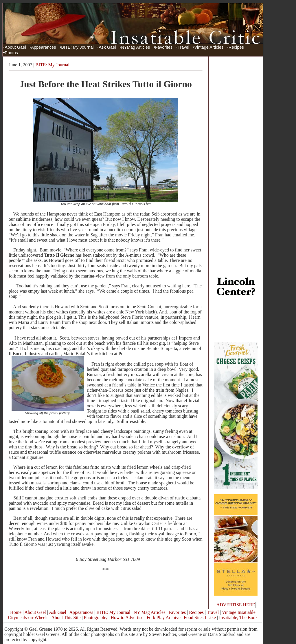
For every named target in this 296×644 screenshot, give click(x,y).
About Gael (15, 47)
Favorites (164, 47)
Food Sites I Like (200, 617)
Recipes (236, 47)
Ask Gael (107, 47)
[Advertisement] (236, 146)
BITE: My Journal (77, 47)
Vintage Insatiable (239, 612)
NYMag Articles (135, 47)
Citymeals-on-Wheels (28, 617)
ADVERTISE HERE (236, 605)
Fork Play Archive (164, 617)
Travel (183, 47)
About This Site (66, 617)
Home (16, 612)
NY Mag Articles (150, 612)
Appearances (43, 47)
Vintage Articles (209, 47)
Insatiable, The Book (238, 617)
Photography (96, 617)
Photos (11, 53)
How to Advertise (127, 617)
